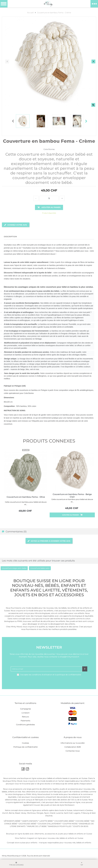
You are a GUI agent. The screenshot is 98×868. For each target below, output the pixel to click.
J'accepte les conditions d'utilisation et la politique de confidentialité (51, 675)
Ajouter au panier (72, 515)
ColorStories (49, 149)
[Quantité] (49, 198)
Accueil (30, 13)
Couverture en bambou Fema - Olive (26, 497)
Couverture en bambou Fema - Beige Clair (72, 496)
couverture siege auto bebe (14, 568)
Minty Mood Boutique (11, 856)
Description (10, 237)
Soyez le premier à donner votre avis (49, 541)
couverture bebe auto (40, 568)
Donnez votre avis (16, 225)
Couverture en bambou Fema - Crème (54, 13)
